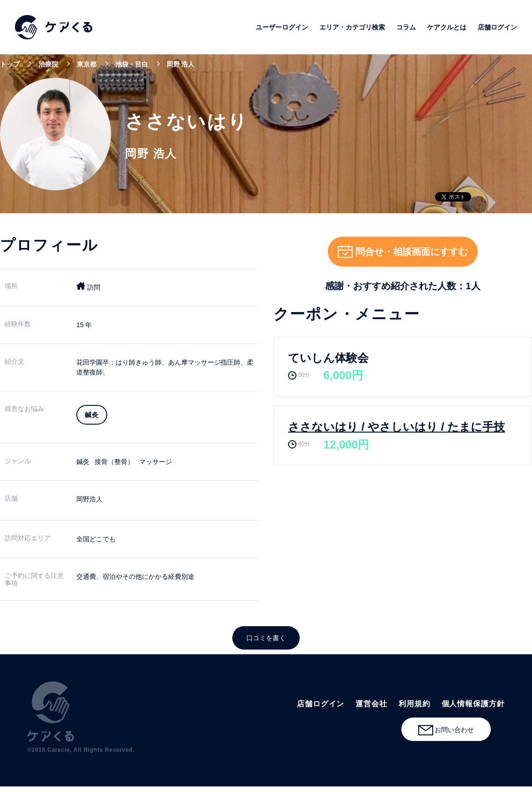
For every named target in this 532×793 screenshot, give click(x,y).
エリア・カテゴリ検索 (352, 27)
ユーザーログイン (282, 27)
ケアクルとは (447, 27)
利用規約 (414, 704)
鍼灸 (83, 462)
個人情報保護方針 (473, 704)
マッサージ (155, 462)
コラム (406, 27)
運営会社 (371, 704)
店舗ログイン (497, 27)
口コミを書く (266, 638)
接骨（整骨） (114, 462)
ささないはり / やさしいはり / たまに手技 (396, 427)
